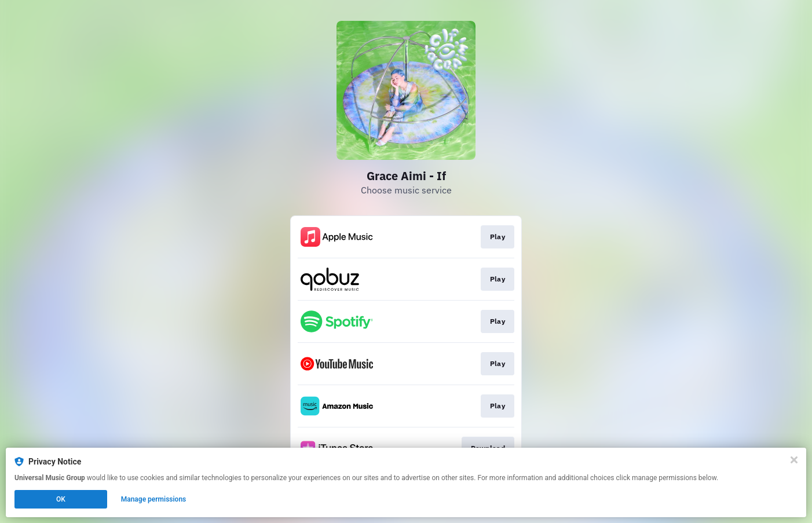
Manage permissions (154, 499)
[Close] (794, 460)
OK (61, 499)
